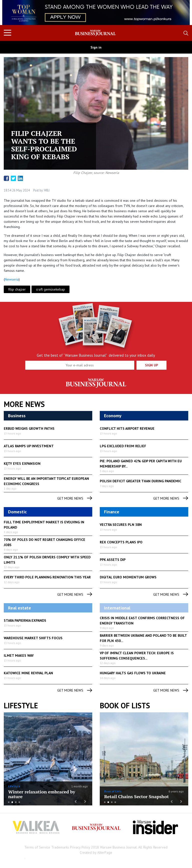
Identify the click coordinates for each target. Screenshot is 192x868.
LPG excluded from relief (123, 446)
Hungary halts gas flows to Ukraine (133, 673)
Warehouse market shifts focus (33, 638)
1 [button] (9, 802)
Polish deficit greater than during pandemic (140, 481)
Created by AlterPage (96, 852)
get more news (75, 498)
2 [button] (12, 802)
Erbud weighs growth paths (29, 428)
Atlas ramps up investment (29, 446)
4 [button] (19, 802)
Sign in (96, 47)
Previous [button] (13, 15)
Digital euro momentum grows (128, 577)
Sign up (151, 365)
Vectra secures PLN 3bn (121, 525)
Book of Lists (125, 706)
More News (24, 404)
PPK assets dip (113, 560)
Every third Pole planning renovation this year (47, 577)
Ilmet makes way (19, 656)
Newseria (12, 279)
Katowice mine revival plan (28, 673)
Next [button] (179, 13)
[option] (96, 13)
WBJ (46, 190)
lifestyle (21, 706)
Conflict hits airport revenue (127, 428)
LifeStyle (14, 786)
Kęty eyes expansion (22, 464)
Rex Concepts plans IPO (121, 542)
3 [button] (16, 802)
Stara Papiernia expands (25, 620)
